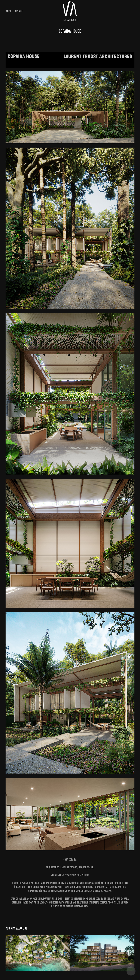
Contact (19, 11)
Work (8, 11)
